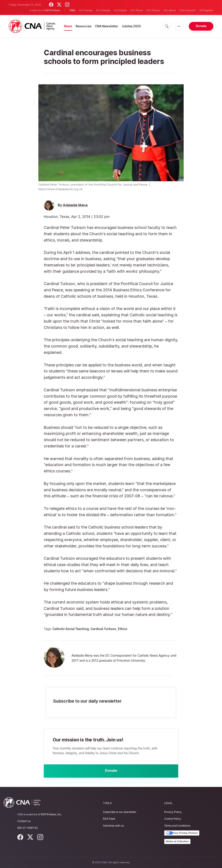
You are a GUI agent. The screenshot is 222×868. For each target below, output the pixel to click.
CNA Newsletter (107, 26)
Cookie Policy (173, 819)
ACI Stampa (103, 10)
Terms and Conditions (177, 826)
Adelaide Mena (75, 205)
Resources (84, 26)
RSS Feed (109, 819)
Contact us (24, 821)
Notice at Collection (177, 841)
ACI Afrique (153, 10)
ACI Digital (120, 10)
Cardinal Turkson (103, 629)
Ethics (123, 629)
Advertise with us (113, 826)
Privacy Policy (173, 812)
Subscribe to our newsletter (120, 812)
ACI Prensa (86, 10)
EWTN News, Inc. (51, 814)
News (68, 26)
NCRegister (206, 10)
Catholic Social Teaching (71, 629)
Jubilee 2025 (131, 26)
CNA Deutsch (188, 10)
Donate (201, 26)
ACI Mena (170, 10)
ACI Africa (137, 10)
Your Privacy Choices (182, 833)
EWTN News (52, 10)
